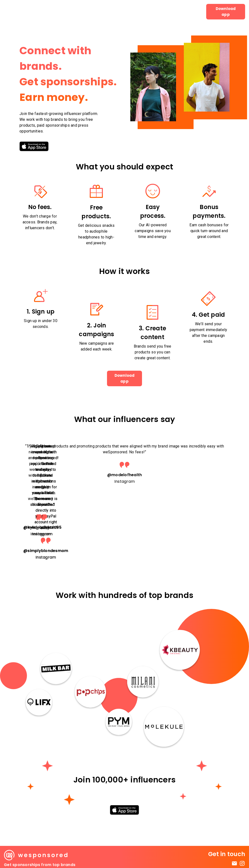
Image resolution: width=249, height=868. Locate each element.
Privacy (238, 862)
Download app (226, 12)
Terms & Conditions (227, 857)
